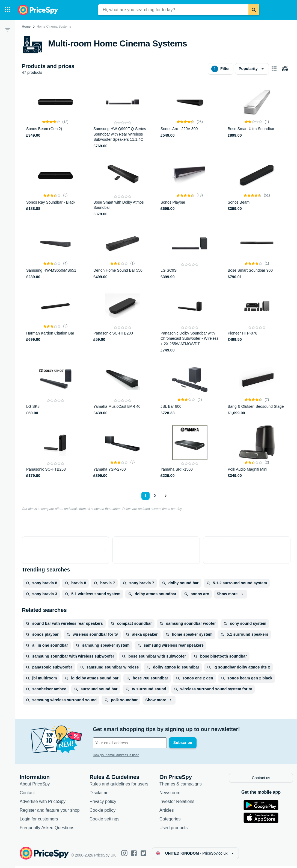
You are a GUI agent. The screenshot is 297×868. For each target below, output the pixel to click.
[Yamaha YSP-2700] (123, 452)
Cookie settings (104, 821)
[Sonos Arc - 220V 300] (190, 117)
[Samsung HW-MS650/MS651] (55, 253)
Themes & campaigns (181, 786)
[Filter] (8, 30)
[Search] (254, 10)
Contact (27, 795)
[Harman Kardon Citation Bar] (55, 321)
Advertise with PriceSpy (43, 803)
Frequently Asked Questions (47, 830)
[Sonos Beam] (257, 187)
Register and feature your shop (50, 812)
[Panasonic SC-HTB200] (123, 321)
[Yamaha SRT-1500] (190, 452)
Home (26, 27)
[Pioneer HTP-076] (257, 321)
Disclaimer (100, 795)
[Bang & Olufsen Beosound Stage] (257, 389)
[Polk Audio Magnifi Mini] (257, 452)
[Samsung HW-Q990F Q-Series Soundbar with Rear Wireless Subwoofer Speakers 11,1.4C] (123, 117)
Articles (167, 812)
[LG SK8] (55, 389)
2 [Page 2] (155, 496)
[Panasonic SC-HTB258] (55, 452)
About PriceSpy (35, 786)
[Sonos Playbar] (190, 187)
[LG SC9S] (190, 253)
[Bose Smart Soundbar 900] (257, 253)
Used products (173, 830)
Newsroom (170, 795)
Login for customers (39, 821)
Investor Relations (177, 803)
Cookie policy (103, 812)
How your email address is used (116, 755)
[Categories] (8, 10)
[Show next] (165, 496)
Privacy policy (103, 803)
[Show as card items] (274, 69)
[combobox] (173, 10)
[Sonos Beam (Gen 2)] (55, 117)
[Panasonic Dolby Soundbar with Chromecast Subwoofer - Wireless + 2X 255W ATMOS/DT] (190, 321)
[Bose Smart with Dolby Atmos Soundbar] (123, 187)
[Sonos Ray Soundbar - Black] (55, 187)
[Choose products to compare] (285, 69)
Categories (170, 821)
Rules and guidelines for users (119, 786)
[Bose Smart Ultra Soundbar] (257, 117)
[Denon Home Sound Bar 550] (123, 253)
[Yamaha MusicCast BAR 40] (123, 389)
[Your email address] (130, 743)
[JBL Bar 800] (190, 389)
